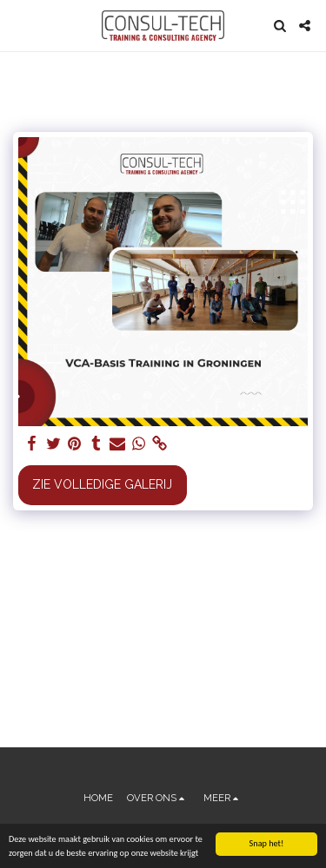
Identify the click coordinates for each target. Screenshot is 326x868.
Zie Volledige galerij (102, 484)
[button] (19, 25)
